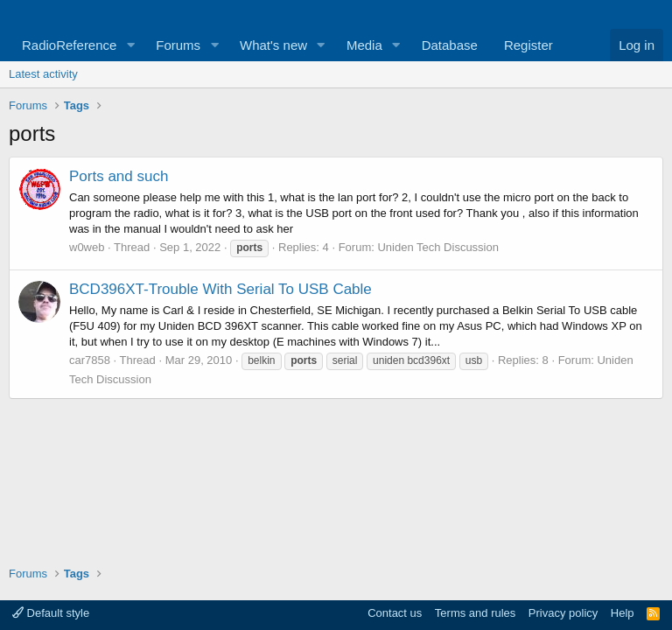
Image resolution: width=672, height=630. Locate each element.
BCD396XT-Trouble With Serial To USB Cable (220, 289)
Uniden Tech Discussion (438, 247)
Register (528, 45)
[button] (130, 45)
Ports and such (119, 176)
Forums (178, 45)
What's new (273, 45)
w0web (87, 247)
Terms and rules (475, 613)
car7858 (90, 360)
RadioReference (69, 45)
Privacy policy (563, 613)
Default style (51, 613)
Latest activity (43, 74)
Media (364, 45)
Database (450, 45)
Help (623, 613)
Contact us (395, 613)
